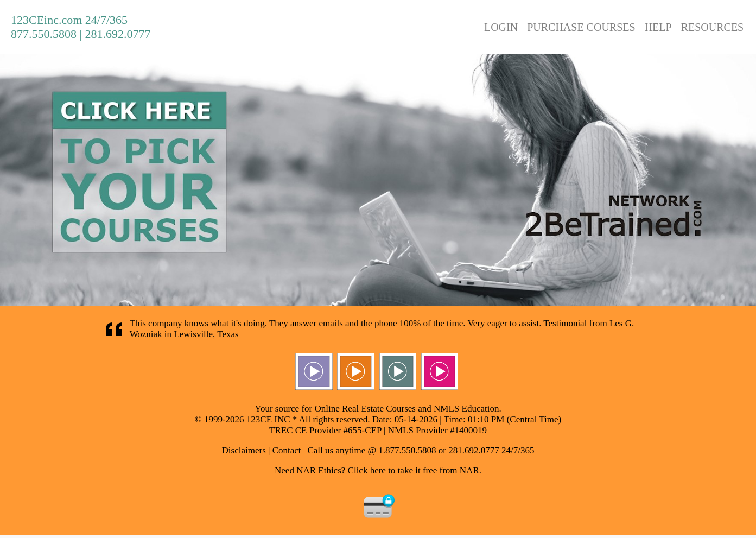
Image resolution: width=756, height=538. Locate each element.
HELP (658, 27)
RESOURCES (713, 27)
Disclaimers (244, 450)
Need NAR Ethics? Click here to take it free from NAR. (378, 470)
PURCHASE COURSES (581, 27)
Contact (287, 450)
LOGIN (501, 27)
